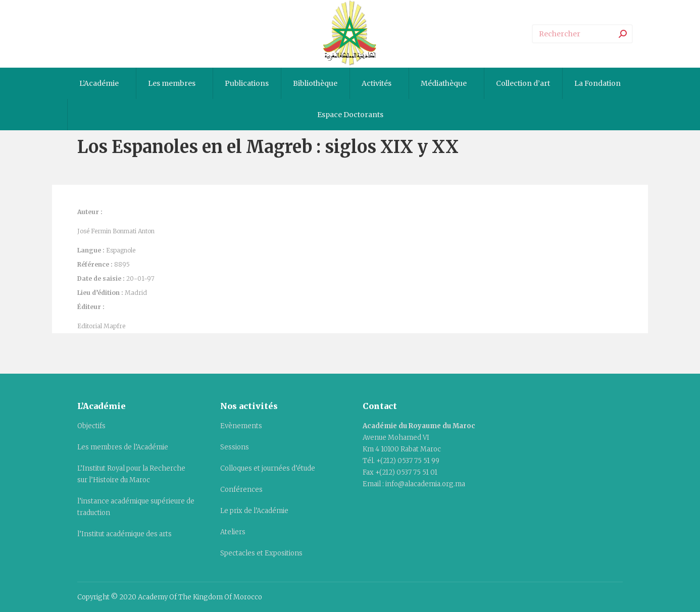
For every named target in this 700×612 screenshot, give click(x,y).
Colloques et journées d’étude (268, 468)
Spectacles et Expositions (261, 553)
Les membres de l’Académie (123, 447)
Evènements (241, 426)
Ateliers (233, 532)
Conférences (241, 490)
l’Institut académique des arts (124, 534)
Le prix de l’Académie (254, 511)
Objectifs (91, 426)
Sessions (235, 447)
